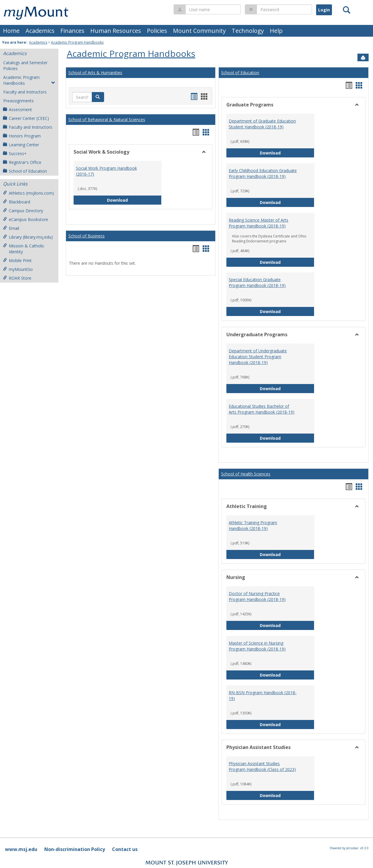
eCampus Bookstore (26, 219)
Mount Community (199, 31)
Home (11, 31)
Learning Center (21, 145)
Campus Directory (23, 211)
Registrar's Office (22, 162)
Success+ (15, 153)
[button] (98, 97)
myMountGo (18, 269)
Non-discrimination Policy (75, 849)
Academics (40, 31)
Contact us (125, 849)
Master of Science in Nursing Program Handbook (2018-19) (257, 646)
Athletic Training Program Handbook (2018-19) (253, 525)
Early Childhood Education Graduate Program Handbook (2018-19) (263, 173)
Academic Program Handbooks (77, 42)
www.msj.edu (21, 849)
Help (276, 31)
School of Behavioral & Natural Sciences (107, 119)
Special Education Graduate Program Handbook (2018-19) (257, 282)
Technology (248, 31)
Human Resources (116, 31)
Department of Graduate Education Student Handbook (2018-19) (262, 124)
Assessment (17, 109)
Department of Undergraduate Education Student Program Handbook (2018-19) (258, 357)
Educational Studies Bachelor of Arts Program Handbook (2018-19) (262, 409)
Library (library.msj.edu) (28, 237)
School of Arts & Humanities (95, 73)
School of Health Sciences (246, 474)
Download (134, 200)
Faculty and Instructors (25, 92)
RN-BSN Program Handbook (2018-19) (263, 695)
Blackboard (17, 202)
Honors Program (22, 136)
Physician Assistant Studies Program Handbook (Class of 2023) (262, 766)
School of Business (87, 236)
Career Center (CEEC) (26, 118)
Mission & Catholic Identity (24, 249)
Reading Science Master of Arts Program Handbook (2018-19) (258, 223)
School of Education (25, 171)
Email (11, 228)
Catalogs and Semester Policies (25, 66)
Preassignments (18, 101)
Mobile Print (17, 260)
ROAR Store (17, 278)
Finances (72, 31)
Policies (157, 31)
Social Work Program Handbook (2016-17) (106, 171)
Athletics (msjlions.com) (28, 193)
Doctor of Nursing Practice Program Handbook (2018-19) (257, 596)
